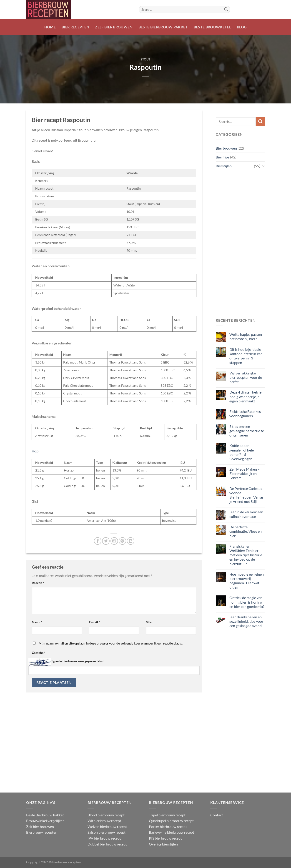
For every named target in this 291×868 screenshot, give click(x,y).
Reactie (38, 583)
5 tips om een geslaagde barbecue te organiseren (246, 431)
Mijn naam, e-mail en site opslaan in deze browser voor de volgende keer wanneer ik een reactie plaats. (111, 643)
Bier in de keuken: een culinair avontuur (246, 514)
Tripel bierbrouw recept (167, 815)
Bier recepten (75, 27)
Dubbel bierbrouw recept (107, 844)
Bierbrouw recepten (42, 832)
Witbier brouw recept (104, 821)
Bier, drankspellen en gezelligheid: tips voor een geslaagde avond (246, 621)
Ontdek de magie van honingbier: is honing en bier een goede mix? (247, 602)
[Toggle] (263, 166)
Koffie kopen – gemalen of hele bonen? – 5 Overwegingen (241, 452)
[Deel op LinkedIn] (131, 541)
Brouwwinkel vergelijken (45, 821)
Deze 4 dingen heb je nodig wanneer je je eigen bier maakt (245, 396)
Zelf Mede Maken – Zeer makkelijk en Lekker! (244, 473)
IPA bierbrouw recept (104, 838)
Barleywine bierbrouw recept (172, 832)
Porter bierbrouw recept (168, 827)
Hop (35, 451)
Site (149, 622)
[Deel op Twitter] (106, 541)
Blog (242, 27)
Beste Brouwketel (212, 27)
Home (50, 27)
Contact (217, 815)
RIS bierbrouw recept (165, 838)
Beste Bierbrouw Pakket (163, 27)
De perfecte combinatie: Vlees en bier (245, 531)
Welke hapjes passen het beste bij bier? (245, 336)
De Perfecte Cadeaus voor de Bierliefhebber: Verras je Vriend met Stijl (246, 495)
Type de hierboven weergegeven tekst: (78, 661)
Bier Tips (223, 157)
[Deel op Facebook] (98, 541)
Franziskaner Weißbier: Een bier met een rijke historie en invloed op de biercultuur (246, 555)
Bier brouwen (226, 148)
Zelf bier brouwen (114, 27)
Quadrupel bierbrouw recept (171, 821)
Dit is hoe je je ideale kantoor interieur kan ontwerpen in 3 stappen (246, 356)
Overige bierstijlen (163, 844)
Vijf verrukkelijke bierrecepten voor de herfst (245, 377)
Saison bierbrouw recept (107, 832)
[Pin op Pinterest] (122, 541)
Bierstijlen (224, 166)
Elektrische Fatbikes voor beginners (245, 414)
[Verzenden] (226, 10)
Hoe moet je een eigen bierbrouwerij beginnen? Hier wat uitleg (246, 581)
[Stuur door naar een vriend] (114, 541)
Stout (145, 59)
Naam (37, 622)
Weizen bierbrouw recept (107, 827)
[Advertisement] (240, 244)
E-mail (94, 622)
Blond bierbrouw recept (106, 815)
